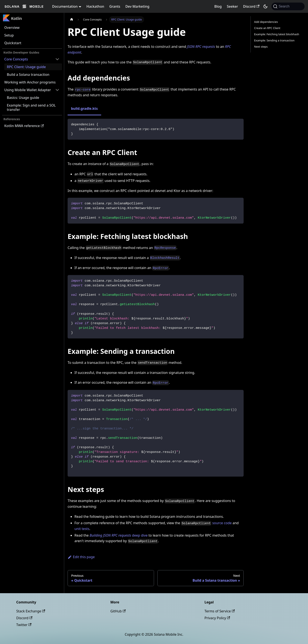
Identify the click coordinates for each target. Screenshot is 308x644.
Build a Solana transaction (28, 75)
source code (222, 523)
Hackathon (95, 6)
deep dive (119, 535)
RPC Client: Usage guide (26, 67)
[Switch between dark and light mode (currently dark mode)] (265, 6)
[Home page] (72, 20)
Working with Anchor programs (30, 82)
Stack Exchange (31, 611)
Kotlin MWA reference (24, 126)
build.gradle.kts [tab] (84, 108)
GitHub (118, 611)
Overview (12, 28)
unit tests (82, 529)
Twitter (24, 625)
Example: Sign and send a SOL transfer (31, 107)
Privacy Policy (217, 618)
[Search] (288, 6)
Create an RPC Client (267, 28)
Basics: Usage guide (23, 98)
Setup (9, 35)
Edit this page (81, 557)
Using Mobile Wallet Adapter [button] (28, 90)
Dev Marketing (137, 6)
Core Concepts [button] (16, 59)
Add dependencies (266, 22)
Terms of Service (220, 611)
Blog (218, 6)
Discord (251, 6)
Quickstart (13, 43)
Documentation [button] (65, 6)
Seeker (232, 6)
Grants (115, 6)
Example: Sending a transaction (274, 40)
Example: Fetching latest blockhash (277, 34)
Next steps (261, 47)
